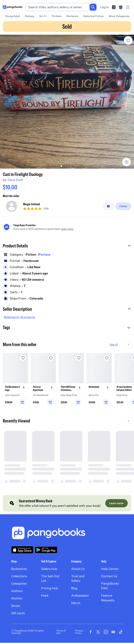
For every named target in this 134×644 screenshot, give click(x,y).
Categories (19, 584)
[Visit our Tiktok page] (121, 632)
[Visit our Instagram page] (106, 632)
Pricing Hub (50, 588)
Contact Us (109, 576)
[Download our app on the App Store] (22, 550)
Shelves (17, 598)
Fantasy (30, 16)
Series (16, 606)
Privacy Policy (79, 632)
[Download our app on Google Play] (46, 550)
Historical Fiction (93, 16)
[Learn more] (116, 503)
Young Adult (12, 16)
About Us (78, 569)
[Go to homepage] (13, 7)
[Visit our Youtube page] (113, 632)
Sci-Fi (43, 16)
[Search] (93, 7)
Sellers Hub (49, 569)
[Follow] (123, 206)
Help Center (110, 569)
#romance (28, 317)
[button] (67, 246)
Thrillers (56, 16)
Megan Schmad (31, 204)
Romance (72, 16)
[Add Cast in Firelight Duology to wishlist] (128, 40)
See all (125, 344)
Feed (45, 596)
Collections (19, 576)
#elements (12, 317)
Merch (76, 603)
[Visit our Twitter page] (98, 632)
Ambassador (80, 596)
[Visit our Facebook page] (91, 632)
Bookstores (19, 569)
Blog (74, 588)
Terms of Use (61, 632)
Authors (17, 591)
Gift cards (18, 613)
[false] (108, 206)
